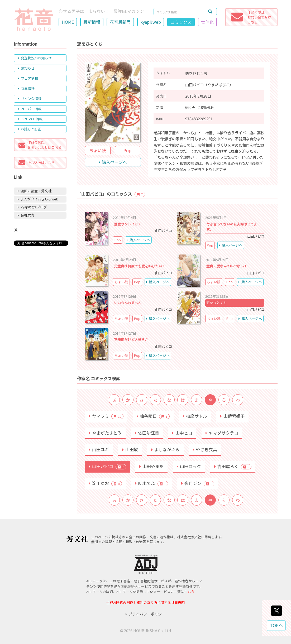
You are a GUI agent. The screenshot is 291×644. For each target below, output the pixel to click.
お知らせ (26, 68)
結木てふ (152, 483)
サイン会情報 (30, 98)
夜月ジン (198, 483)
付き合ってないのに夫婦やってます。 (232, 227)
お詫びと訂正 (30, 129)
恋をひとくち (217, 303)
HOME (68, 22)
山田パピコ (108, 466)
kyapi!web (151, 22)
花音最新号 (120, 22)
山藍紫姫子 (232, 416)
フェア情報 (28, 78)
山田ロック (189, 466)
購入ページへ (113, 162)
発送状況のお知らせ (35, 58)
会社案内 (26, 215)
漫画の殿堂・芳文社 (35, 191)
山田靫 (130, 449)
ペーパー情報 (30, 109)
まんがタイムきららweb (38, 199)
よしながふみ (165, 449)
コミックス (181, 22)
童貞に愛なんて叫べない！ (227, 266)
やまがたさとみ (105, 433)
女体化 (207, 22)
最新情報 (92, 22)
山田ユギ (99, 449)
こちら (189, 592)
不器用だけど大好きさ (131, 340)
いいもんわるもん (128, 303)
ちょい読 (98, 150)
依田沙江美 (147, 433)
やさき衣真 (205, 449)
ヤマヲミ (106, 416)
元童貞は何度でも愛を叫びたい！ (140, 266)
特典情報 (26, 88)
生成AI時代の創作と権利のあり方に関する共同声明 (145, 602)
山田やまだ (151, 466)
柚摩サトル (195, 416)
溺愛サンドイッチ (128, 224)
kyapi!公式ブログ (32, 207)
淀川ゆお (105, 483)
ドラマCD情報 (30, 119)
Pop (127, 150)
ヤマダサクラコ (222, 433)
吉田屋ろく (233, 466)
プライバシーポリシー (145, 614)
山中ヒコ (182, 433)
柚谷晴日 (153, 416)
